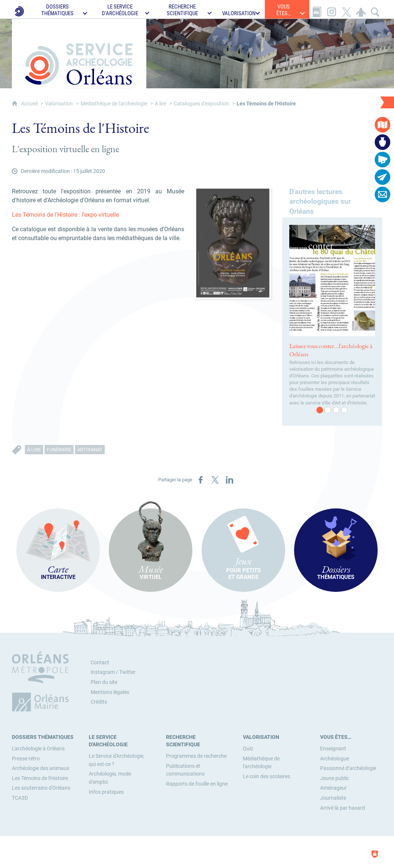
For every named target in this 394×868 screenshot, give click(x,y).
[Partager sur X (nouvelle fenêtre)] (215, 480)
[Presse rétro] (26, 759)
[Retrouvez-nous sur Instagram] (332, 9)
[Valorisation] (261, 737)
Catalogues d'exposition (201, 104)
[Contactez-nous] (382, 194)
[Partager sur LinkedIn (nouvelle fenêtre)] (229, 480)
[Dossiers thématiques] (43, 737)
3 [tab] (336, 410)
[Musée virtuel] (382, 142)
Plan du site (104, 682)
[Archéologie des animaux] (41, 768)
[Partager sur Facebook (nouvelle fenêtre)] (201, 480)
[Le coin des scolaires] (266, 777)
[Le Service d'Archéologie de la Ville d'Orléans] (19, 9)
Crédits (99, 702)
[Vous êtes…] (336, 737)
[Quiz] (248, 749)
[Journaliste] (333, 798)
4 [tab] (345, 410)
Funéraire (59, 450)
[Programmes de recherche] (196, 756)
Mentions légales (110, 692)
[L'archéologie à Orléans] (38, 749)
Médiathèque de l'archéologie (114, 104)
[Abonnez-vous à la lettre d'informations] (382, 177)
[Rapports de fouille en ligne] (197, 784)
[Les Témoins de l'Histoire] (40, 778)
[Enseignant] (333, 749)
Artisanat (90, 450)
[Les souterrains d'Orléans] (41, 788)
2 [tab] (328, 410)
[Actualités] (382, 160)
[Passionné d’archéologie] (348, 768)
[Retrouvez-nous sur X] (346, 9)
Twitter (127, 672)
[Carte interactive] (382, 125)
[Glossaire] (317, 9)
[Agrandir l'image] (233, 243)
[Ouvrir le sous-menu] (61, 9)
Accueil (30, 104)
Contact (100, 663)
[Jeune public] (335, 778)
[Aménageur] (333, 788)
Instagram (103, 672)
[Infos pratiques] (106, 792)
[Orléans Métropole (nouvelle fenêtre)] (42, 681)
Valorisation (59, 104)
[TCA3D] (20, 798)
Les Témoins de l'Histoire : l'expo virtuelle (65, 215)
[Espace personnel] (361, 9)
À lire (160, 104)
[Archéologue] (335, 759)
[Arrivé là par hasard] (343, 808)
